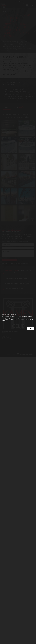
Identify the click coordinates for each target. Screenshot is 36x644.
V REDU (31, 328)
